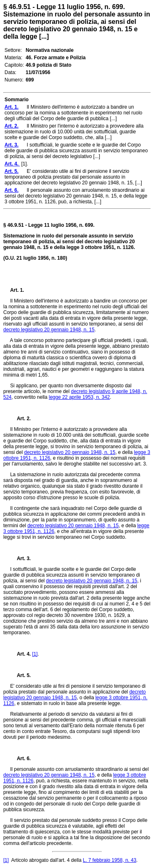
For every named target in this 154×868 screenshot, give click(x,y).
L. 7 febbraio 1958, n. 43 (110, 860)
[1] (35, 654)
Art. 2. (21, 419)
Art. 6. (21, 759)
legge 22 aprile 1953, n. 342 (79, 397)
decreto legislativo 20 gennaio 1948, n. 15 (49, 330)
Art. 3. (21, 558)
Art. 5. (21, 675)
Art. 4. (21, 654)
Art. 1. (17, 290)
